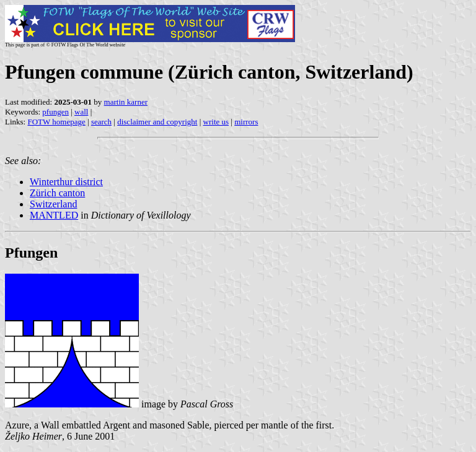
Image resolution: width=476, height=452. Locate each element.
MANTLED (54, 215)
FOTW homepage (56, 122)
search (101, 122)
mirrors (246, 122)
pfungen (55, 112)
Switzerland (53, 204)
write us (216, 122)
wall (81, 112)
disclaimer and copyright (157, 122)
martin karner (126, 102)
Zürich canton (57, 193)
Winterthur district (66, 182)
